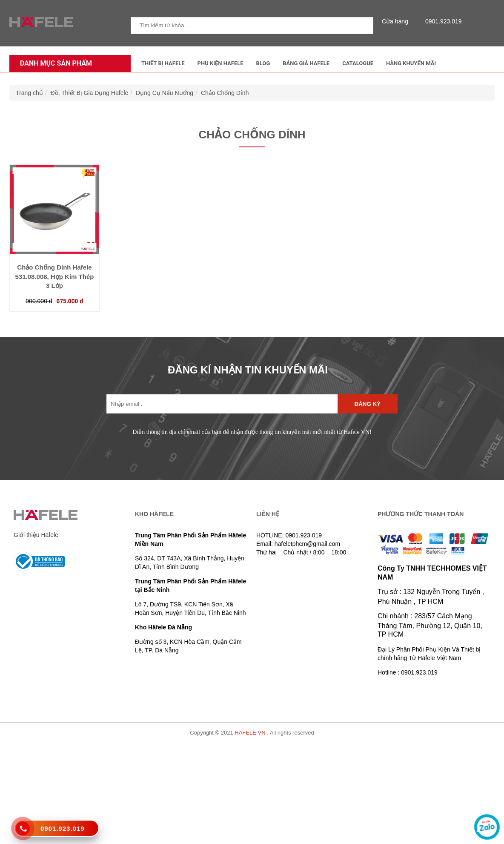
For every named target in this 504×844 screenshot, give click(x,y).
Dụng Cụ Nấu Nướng (165, 93)
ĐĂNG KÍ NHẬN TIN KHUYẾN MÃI (248, 370)
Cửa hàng (397, 21)
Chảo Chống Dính (225, 93)
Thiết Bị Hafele (163, 63)
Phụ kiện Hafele (220, 63)
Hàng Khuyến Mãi (411, 63)
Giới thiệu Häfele (36, 535)
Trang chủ (29, 93)
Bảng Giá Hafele (306, 63)
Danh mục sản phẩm (54, 63)
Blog (263, 63)
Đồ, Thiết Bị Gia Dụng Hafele (90, 93)
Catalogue (358, 63)
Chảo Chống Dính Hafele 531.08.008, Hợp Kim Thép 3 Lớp (55, 276)
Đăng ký (368, 404)
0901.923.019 (441, 21)
